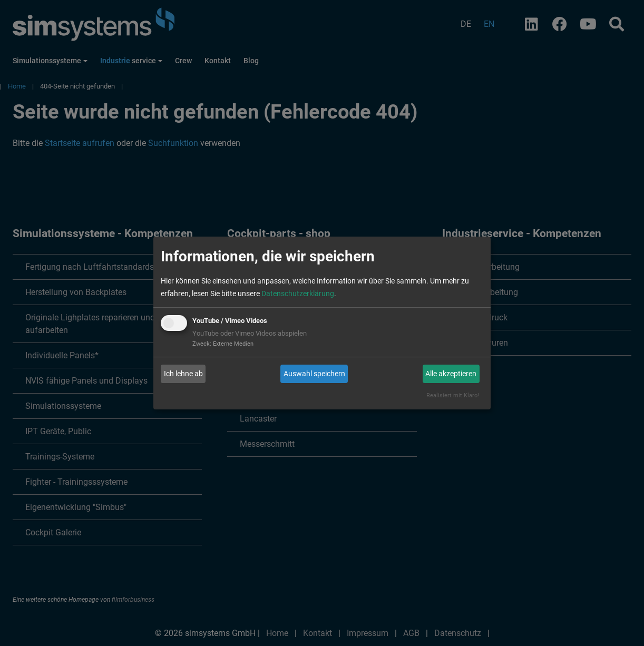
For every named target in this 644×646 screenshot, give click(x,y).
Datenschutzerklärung (298, 293)
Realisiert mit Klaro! (453, 395)
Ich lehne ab (183, 374)
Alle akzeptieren (451, 374)
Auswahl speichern (314, 374)
